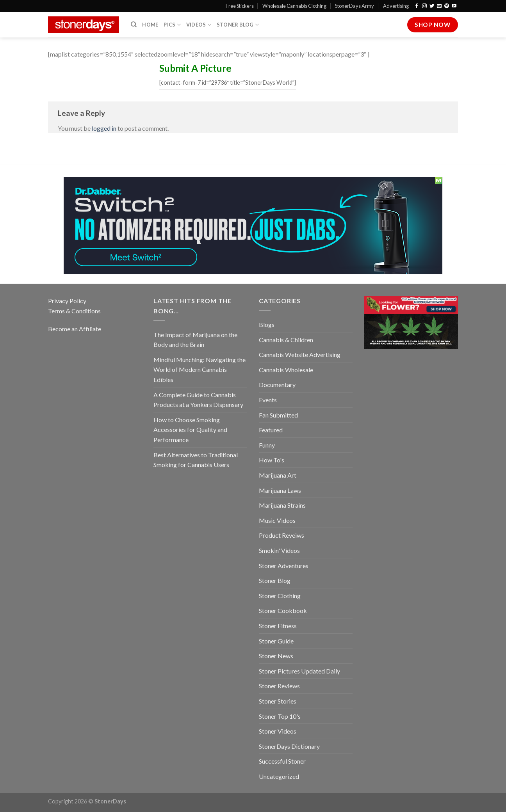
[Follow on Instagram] (424, 6)
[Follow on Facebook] (417, 6)
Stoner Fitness (278, 626)
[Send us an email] (439, 6)
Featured (271, 430)
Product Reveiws (282, 535)
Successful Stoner (282, 761)
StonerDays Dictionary (289, 746)
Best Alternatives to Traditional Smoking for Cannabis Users (196, 460)
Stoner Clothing (280, 596)
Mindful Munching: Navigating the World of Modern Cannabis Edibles (200, 370)
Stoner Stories (278, 701)
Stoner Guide (276, 641)
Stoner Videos (278, 731)
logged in (104, 128)
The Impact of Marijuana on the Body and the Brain (195, 340)
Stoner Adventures (284, 566)
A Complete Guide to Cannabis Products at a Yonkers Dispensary (198, 400)
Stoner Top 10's (280, 716)
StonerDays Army (355, 6)
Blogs (267, 324)
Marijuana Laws (280, 490)
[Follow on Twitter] (432, 6)
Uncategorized (279, 776)
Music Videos (277, 520)
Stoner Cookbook (283, 610)
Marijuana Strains (282, 505)
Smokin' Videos (279, 550)
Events (268, 400)
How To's (272, 460)
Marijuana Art (278, 475)
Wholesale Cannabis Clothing (294, 6)
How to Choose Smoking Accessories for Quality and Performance (190, 430)
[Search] (134, 25)
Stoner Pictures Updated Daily (299, 671)
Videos (199, 25)
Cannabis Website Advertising (300, 354)
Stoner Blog (238, 25)
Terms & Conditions (74, 311)
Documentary (277, 385)
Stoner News (276, 656)
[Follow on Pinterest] (447, 6)
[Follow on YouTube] (454, 6)
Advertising (396, 6)
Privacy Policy (67, 301)
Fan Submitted (278, 415)
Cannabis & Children (286, 340)
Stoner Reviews (279, 686)
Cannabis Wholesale (286, 370)
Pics (172, 25)
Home (150, 25)
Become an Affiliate (75, 329)
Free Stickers (240, 6)
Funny (267, 445)
